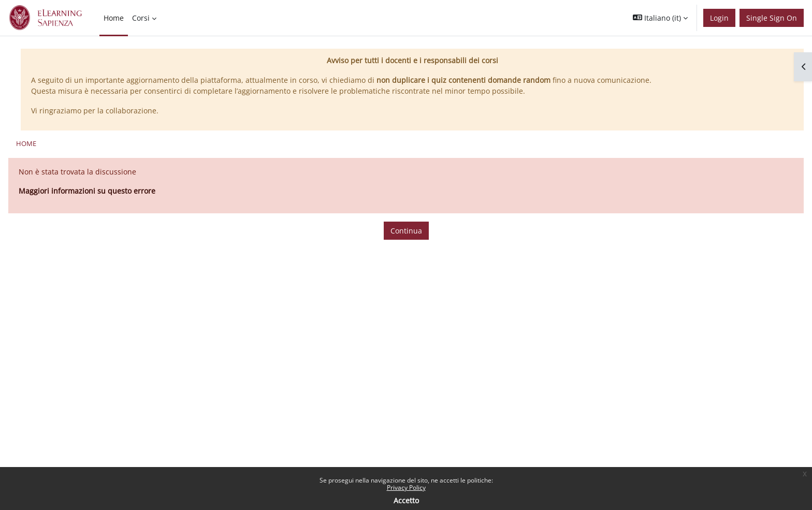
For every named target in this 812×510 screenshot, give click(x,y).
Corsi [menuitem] (141, 18)
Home (26, 143)
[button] (660, 18)
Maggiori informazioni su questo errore (87, 191)
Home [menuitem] (114, 18)
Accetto (406, 500)
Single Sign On (772, 18)
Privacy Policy (406, 487)
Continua (406, 231)
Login (719, 18)
